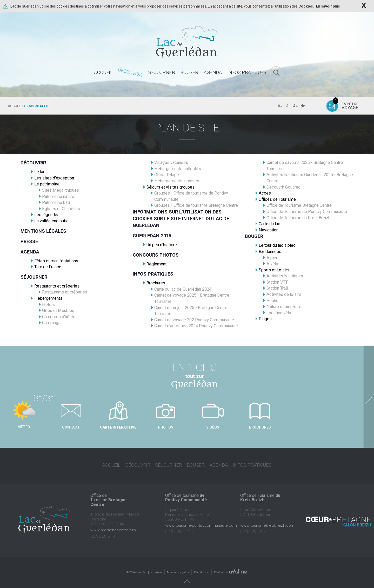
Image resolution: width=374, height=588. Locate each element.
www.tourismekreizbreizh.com (267, 520)
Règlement (156, 264)
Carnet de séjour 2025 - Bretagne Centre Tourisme (191, 311)
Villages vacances (171, 162)
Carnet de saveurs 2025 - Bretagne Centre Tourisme (305, 166)
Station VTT (277, 282)
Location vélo (279, 313)
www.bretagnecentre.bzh (113, 525)
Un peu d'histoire (162, 245)
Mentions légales (43, 231)
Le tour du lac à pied (277, 245)
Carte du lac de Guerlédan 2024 (183, 289)
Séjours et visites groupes (171, 187)
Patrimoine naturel (59, 196)
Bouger (254, 236)
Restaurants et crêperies (57, 286)
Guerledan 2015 (152, 236)
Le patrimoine (47, 184)
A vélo (272, 264)
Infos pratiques (153, 274)
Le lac (40, 172)
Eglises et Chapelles (61, 209)
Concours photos (156, 255)
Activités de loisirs (284, 294)
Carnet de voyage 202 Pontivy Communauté (194, 320)
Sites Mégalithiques (61, 190)
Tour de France (48, 267)
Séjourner (34, 277)
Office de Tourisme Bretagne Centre (299, 205)
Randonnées (270, 252)
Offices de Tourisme (277, 199)
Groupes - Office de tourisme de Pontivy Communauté (191, 196)
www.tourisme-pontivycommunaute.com (201, 520)
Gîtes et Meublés (58, 310)
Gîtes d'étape (167, 175)
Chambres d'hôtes (59, 317)
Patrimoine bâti (56, 202)
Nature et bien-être (284, 307)
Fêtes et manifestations (56, 261)
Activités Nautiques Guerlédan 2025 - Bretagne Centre (310, 178)
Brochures (156, 283)
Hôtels (48, 305)
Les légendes (47, 215)
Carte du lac (269, 224)
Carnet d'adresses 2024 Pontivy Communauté (196, 326)
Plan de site (201, 567)
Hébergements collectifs (178, 169)
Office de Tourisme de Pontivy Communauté (307, 212)
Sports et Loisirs (274, 270)
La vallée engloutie (51, 221)
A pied (272, 258)
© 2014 (144, 567)
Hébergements (48, 298)
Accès (265, 193)
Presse (29, 241)
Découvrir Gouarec (283, 187)
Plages (265, 319)
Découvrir (33, 163)
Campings (51, 323)
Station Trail (277, 288)
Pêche (272, 301)
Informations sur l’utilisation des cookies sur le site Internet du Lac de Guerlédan (181, 219)
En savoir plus (328, 6)
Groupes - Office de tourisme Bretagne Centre (196, 205)
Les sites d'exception (54, 178)
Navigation (269, 230)
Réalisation (231, 567)
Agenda (30, 252)
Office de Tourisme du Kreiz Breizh (298, 218)
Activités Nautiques (285, 276)
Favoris (303, 106)
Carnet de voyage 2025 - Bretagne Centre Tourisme (192, 298)
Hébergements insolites (177, 181)
